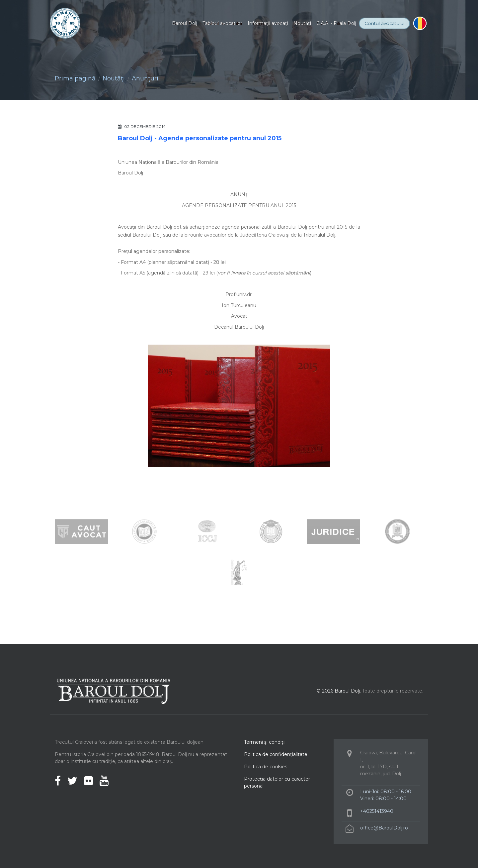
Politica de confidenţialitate (276, 754)
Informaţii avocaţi (268, 23)
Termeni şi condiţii (265, 742)
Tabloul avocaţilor (222, 23)
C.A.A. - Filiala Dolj (336, 23)
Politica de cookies (266, 767)
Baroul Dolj (185, 23)
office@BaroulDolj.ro (384, 828)
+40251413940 (377, 811)
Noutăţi (302, 23)
